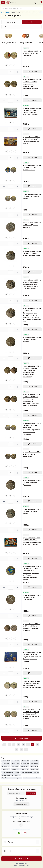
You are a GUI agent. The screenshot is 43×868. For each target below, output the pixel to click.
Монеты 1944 (35, 764)
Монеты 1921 (25, 761)
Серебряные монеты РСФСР (10, 772)
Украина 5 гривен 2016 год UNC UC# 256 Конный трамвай (32, 340)
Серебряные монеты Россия (32, 778)
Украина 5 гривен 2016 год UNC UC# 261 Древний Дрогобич (32, 225)
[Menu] (3, 3)
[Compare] (15, 66)
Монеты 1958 (6, 764)
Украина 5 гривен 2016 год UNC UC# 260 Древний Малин (32, 196)
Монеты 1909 (15, 764)
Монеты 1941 (6, 769)
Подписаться (31, 793)
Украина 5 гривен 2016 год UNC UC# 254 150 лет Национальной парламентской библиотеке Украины (32, 84)
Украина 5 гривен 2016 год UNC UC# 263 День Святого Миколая (32, 168)
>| (26, 749)
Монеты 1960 (6, 761)
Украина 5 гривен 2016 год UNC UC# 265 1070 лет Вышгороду (32, 53)
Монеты (6, 12)
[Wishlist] (11, 66)
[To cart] (32, 71)
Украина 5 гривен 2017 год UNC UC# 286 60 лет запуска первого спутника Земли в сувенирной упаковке (32, 657)
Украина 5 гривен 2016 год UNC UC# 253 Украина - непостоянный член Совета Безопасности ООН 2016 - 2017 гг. (32, 284)
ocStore (25, 863)
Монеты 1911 (5, 766)
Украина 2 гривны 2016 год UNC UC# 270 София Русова (32, 511)
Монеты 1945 (24, 766)
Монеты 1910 (25, 769)
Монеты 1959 (34, 769)
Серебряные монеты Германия (11, 775)
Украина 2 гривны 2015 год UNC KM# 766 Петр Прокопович (32, 597)
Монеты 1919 (25, 764)
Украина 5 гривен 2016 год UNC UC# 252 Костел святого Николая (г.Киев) (32, 254)
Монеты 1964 (16, 761)
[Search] (3, 8)
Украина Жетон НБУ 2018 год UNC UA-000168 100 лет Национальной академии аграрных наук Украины (32, 714)
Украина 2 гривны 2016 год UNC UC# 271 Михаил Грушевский (32, 483)
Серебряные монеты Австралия (12, 778)
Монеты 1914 (15, 769)
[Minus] (4, 72)
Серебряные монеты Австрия (30, 772)
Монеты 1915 (15, 766)
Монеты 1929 (35, 761)
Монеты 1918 (34, 766)
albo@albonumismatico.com (21, 829)
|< (4, 745)
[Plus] (17, 72)
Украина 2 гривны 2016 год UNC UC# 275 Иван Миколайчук (32, 454)
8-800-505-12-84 (22, 801)
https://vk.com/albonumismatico (21, 825)
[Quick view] (7, 66)
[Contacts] (35, 3)
